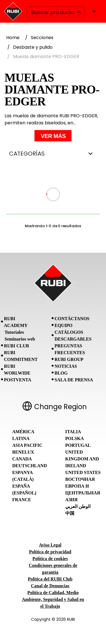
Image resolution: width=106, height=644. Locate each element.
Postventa (18, 380)
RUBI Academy (16, 322)
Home (13, 38)
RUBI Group (69, 359)
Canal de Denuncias (50, 586)
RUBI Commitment (21, 356)
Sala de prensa (74, 380)
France (22, 500)
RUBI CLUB (16, 346)
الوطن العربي (78, 506)
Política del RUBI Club (50, 579)
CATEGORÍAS (53, 154)
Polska (75, 438)
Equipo (63, 325)
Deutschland (30, 466)
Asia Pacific (27, 445)
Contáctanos (72, 319)
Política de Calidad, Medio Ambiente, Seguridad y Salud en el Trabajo (53, 599)
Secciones (42, 38)
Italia (73, 432)
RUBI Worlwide (17, 370)
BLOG (61, 373)
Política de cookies (50, 559)
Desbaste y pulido (33, 47)
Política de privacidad (50, 552)
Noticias (66, 366)
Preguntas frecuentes (70, 349)
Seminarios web (20, 339)
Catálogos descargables (73, 336)
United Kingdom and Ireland (82, 459)
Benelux (23, 452)
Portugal (78, 445)
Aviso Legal (50, 545)
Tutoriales (14, 332)
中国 (70, 513)
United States (83, 472)
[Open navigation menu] (94, 11)
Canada (22, 459)
